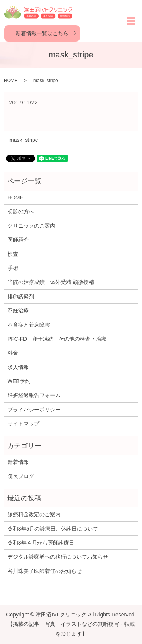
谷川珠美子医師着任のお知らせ (45, 571)
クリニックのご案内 (31, 226)
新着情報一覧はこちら (42, 33)
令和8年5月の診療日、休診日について (53, 529)
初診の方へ (21, 211)
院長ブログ (21, 476)
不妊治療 (18, 310)
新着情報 (18, 462)
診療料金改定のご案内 (34, 514)
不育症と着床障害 (29, 325)
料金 (13, 353)
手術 (13, 268)
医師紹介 (18, 240)
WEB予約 (19, 381)
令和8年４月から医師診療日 (41, 543)
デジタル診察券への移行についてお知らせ (58, 557)
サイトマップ (23, 424)
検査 (13, 254)
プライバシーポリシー (34, 410)
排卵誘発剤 (21, 296)
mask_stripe (24, 140)
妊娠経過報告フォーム (34, 395)
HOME (11, 81)
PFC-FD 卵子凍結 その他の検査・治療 (57, 339)
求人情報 (18, 367)
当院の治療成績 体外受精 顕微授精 (51, 282)
